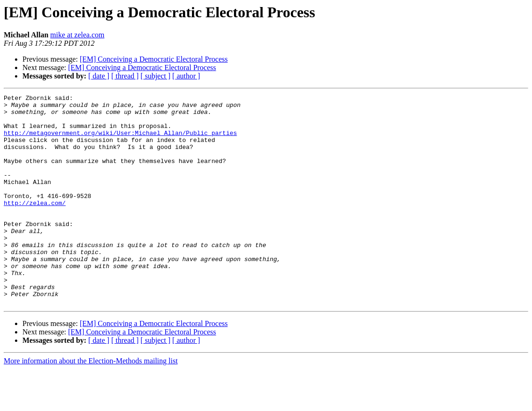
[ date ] (99, 76)
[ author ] (186, 76)
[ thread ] (125, 76)
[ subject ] (156, 76)
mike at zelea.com (78, 35)
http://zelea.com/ (35, 225)
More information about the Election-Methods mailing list (91, 403)
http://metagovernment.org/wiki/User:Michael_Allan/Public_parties (120, 141)
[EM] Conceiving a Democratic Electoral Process (154, 59)
